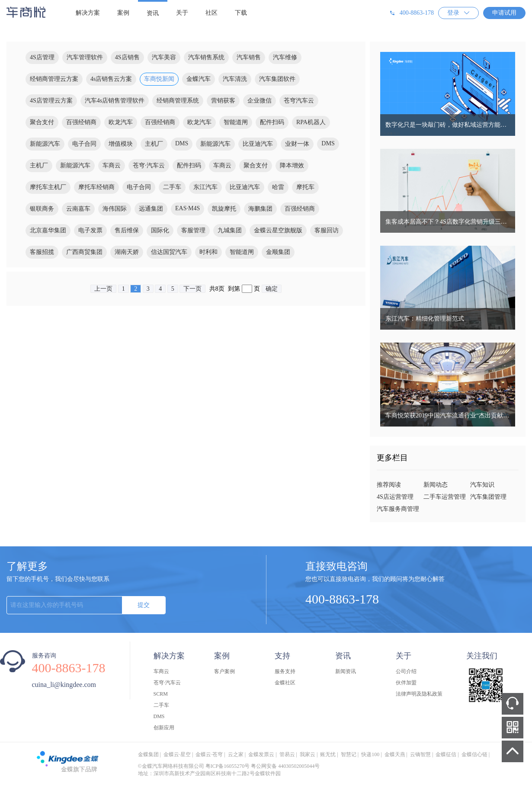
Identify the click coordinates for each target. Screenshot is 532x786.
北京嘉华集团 (48, 230)
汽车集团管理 (488, 497)
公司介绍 (406, 671)
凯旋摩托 (224, 209)
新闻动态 (436, 485)
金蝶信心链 (474, 754)
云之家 (236, 754)
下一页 (192, 289)
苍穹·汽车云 (149, 165)
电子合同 (84, 144)
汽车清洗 (235, 79)
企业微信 (260, 101)
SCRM (161, 694)
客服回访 (327, 230)
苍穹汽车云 (299, 101)
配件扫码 (272, 122)
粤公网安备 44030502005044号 (285, 766)
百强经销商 (81, 122)
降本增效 (292, 165)
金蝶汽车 (199, 79)
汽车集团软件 (277, 79)
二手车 (172, 187)
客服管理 (193, 230)
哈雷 (278, 187)
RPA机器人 (311, 122)
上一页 (103, 289)
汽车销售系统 (206, 57)
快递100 (370, 754)
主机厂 (154, 144)
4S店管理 (42, 57)
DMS (182, 143)
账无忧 (328, 754)
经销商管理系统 (178, 101)
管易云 (287, 754)
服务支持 (285, 671)
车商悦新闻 (159, 79)
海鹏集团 (260, 209)
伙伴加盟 (406, 683)
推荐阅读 (389, 485)
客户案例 (224, 671)
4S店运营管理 (395, 497)
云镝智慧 (420, 754)
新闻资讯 (346, 671)
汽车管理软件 (85, 57)
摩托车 (305, 187)
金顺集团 (278, 252)
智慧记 (349, 754)
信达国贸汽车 (169, 252)
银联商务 (42, 209)
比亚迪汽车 (258, 144)
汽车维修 (285, 57)
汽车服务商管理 (398, 509)
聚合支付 (42, 122)
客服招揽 (42, 252)
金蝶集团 (148, 754)
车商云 (112, 165)
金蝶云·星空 (177, 754)
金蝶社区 (285, 683)
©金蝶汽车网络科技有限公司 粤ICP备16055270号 (194, 766)
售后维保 (127, 230)
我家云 (308, 754)
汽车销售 (249, 57)
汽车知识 (482, 485)
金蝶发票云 (261, 754)
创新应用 (164, 728)
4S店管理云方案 (51, 101)
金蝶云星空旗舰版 (278, 230)
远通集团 (151, 209)
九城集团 (230, 230)
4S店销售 (127, 57)
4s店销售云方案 (111, 79)
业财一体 (297, 144)
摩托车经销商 (96, 187)
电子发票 (90, 230)
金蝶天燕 (395, 754)
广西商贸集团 (84, 252)
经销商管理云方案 (54, 79)
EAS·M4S (187, 208)
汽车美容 (164, 57)
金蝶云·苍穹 (209, 754)
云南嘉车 (78, 209)
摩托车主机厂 (48, 187)
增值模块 (121, 144)
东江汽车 (205, 187)
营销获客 (223, 101)
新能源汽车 (45, 144)
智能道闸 (236, 122)
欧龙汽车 (121, 122)
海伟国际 (115, 209)
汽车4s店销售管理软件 (115, 101)
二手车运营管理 (445, 497)
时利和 (208, 252)
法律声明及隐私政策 (419, 694)
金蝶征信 (446, 754)
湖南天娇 (127, 252)
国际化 (160, 230)
